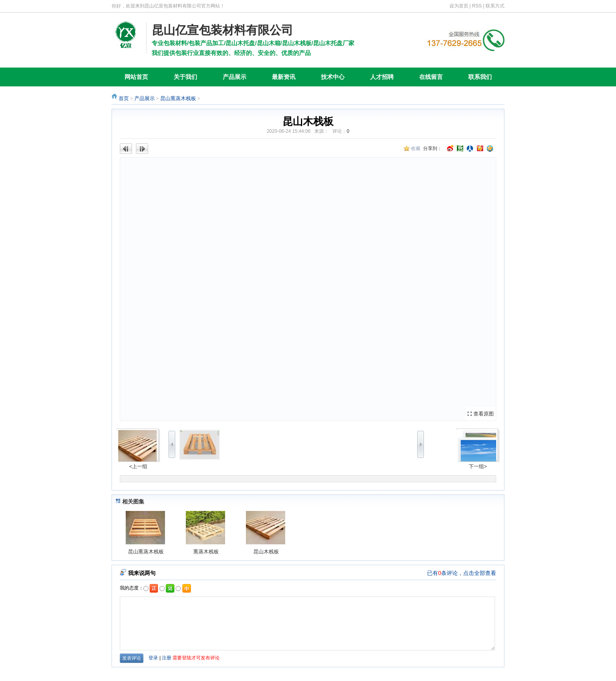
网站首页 (136, 77)
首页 (124, 98)
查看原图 (484, 414)
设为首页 (459, 6)
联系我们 (480, 77)
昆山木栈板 (266, 552)
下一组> (478, 466)
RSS (477, 6)
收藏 (416, 148)
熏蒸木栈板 (206, 552)
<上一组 (138, 466)
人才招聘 (382, 77)
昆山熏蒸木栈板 (178, 98)
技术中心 (333, 77)
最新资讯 (284, 77)
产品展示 (235, 77)
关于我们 (185, 77)
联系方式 (495, 6)
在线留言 (431, 77)
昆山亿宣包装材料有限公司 (222, 30)
